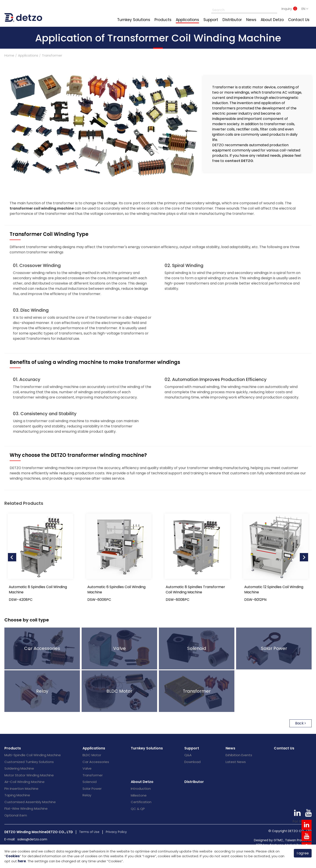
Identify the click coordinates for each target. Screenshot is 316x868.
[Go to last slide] (12, 557)
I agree (303, 853)
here (22, 861)
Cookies (13, 856)
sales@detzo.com (32, 839)
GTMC (278, 840)
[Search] (239, 9)
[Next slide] (304, 557)
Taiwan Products (298, 840)
